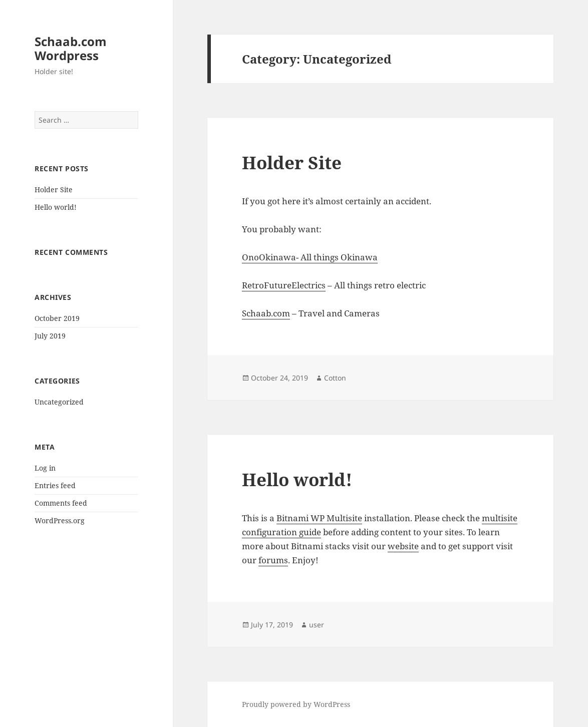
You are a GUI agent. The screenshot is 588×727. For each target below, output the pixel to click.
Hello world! (56, 207)
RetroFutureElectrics (284, 285)
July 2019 (50, 336)
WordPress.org (60, 520)
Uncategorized (59, 402)
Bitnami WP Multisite (319, 518)
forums (273, 560)
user (317, 625)
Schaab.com (266, 313)
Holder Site (54, 190)
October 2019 (57, 318)
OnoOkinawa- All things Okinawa (310, 257)
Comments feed (61, 503)
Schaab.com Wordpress (71, 48)
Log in (45, 468)
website (403, 546)
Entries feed (55, 485)
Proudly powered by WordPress (296, 704)
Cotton (335, 378)
